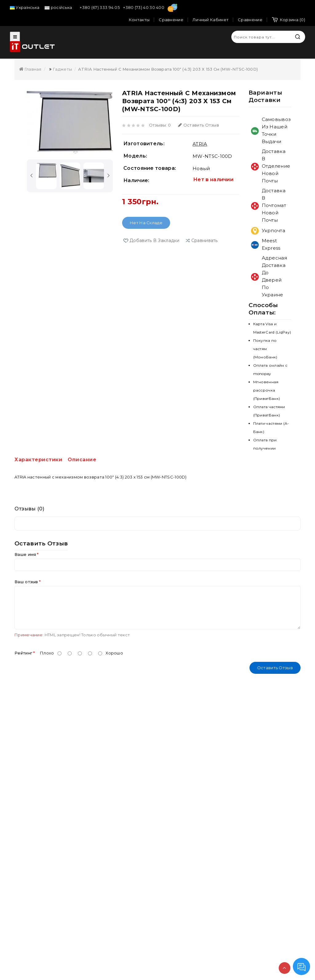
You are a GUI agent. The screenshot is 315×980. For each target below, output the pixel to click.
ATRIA (200, 144)
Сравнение (250, 20)
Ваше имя (25, 554)
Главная (30, 69)
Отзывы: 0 (160, 125)
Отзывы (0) (29, 509)
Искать (297, 37)
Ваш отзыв (26, 582)
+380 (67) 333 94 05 (100, 7)
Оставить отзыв (199, 125)
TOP (285, 968)
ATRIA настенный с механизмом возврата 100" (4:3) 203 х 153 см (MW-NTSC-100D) (168, 69)
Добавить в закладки (155, 240)
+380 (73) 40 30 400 (144, 7)
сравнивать (205, 240)
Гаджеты (62, 69)
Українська (25, 7)
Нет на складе (146, 223)
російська (58, 7)
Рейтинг (23, 653)
